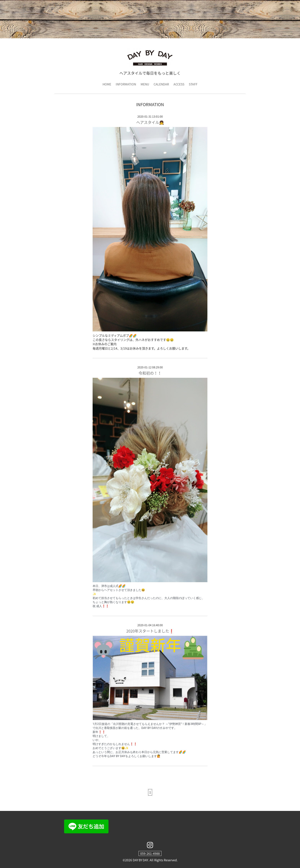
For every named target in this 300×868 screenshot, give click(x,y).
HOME (106, 84)
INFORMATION (125, 84)
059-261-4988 (150, 853)
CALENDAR (162, 84)
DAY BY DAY (140, 860)
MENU (145, 84)
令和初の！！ (150, 373)
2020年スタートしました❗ (150, 631)
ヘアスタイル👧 (150, 122)
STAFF (194, 84)
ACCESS (179, 84)
